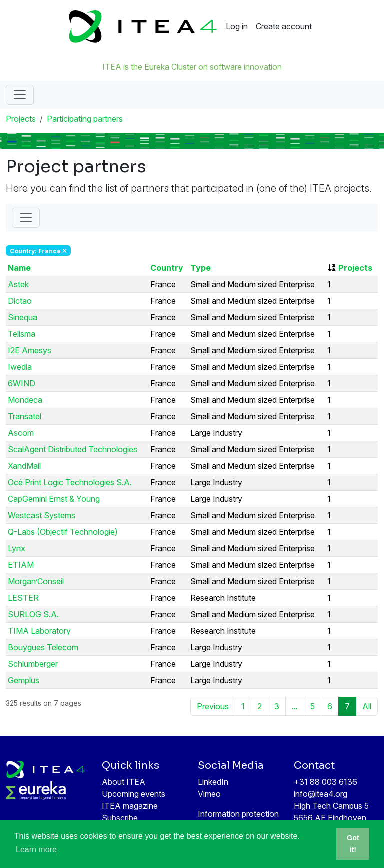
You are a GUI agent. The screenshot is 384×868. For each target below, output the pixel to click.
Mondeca (25, 400)
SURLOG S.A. (33, 614)
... (295, 706)
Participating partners (85, 119)
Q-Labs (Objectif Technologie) (63, 532)
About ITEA (124, 782)
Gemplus (24, 680)
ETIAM (21, 565)
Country (167, 268)
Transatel (25, 416)
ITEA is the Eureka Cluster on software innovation (192, 67)
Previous (213, 706)
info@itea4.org (321, 794)
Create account (284, 26)
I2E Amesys (30, 350)
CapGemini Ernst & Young (54, 499)
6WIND (22, 383)
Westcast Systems (42, 515)
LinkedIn (213, 782)
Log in (237, 26)
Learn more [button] (36, 850)
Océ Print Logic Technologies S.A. (70, 482)
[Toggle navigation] (20, 95)
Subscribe (120, 818)
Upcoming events (134, 794)
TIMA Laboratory (39, 631)
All (367, 706)
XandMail (24, 466)
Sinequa (23, 317)
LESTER (23, 598)
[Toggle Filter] (26, 218)
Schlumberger (33, 664)
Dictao (20, 301)
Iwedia (20, 367)
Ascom (21, 433)
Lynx (17, 548)
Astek (18, 284)
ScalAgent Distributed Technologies (73, 449)
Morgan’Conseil (36, 581)
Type (201, 268)
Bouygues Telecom (43, 647)
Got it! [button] (353, 844)
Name (19, 268)
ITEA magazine (130, 806)
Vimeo (209, 794)
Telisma (22, 334)
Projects (21, 119)
